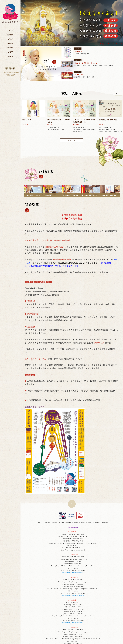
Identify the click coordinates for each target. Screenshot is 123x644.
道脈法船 (10, 43)
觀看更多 (72, 140)
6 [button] (108, 44)
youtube (80, 504)
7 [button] (111, 44)
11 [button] (122, 44)
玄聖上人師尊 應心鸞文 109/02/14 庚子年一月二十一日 (59, 116)
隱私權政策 (105, 511)
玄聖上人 (10, 31)
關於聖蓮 (10, 35)
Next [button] (120, 94)
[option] (72, 23)
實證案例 (10, 39)
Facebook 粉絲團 (71, 504)
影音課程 (10, 48)
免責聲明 (90, 511)
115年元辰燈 (92, 75)
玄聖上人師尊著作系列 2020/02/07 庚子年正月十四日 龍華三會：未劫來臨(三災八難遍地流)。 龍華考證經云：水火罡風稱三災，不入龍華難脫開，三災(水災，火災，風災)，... (110, 116)
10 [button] (119, 44)
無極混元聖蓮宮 (10, 14)
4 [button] (103, 44)
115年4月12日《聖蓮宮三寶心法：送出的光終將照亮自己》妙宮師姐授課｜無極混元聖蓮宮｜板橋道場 (72, 184)
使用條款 (97, 511)
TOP (72, 492)
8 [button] (114, 44)
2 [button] (98, 44)
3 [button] (100, 44)
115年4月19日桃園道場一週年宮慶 (92, 64)
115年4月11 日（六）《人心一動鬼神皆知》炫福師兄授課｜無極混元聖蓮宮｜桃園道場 (91, 184)
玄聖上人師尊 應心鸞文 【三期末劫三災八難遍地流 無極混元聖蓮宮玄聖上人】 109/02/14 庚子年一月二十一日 (85, 116)
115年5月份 (92, 52)
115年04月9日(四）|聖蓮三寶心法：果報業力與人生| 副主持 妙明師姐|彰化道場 (110, 184)
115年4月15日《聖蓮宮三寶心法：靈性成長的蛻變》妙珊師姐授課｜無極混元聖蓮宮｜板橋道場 (33, 184)
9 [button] (116, 44)
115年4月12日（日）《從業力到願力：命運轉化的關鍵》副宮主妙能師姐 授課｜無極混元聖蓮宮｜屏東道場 (53, 184)
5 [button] (106, 44)
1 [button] (95, 44)
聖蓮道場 (10, 56)
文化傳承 (10, 52)
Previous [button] (117, 94)
